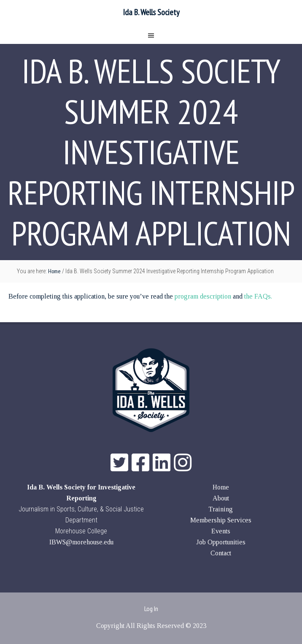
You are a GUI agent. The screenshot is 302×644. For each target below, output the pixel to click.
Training (221, 509)
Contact (221, 553)
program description (203, 296)
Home (221, 487)
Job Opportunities (221, 542)
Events (221, 531)
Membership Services (221, 520)
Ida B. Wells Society (151, 12)
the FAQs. (258, 296)
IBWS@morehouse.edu (81, 542)
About (221, 498)
